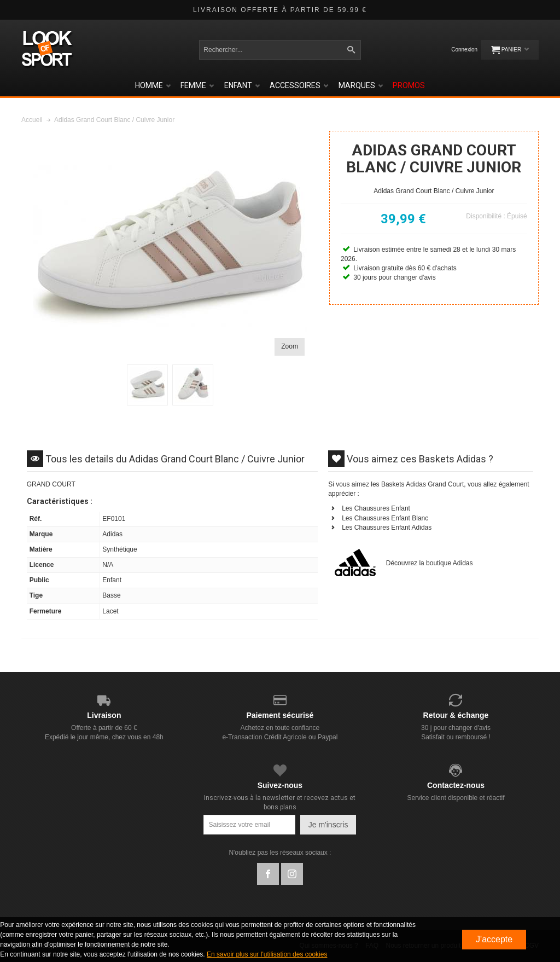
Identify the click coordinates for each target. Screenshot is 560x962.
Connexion (464, 50)
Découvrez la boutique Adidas (430, 563)
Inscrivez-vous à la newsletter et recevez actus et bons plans (280, 802)
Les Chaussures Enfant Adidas (387, 528)
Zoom (290, 346)
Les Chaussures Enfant (376, 508)
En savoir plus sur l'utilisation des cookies (267, 954)
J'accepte (494, 939)
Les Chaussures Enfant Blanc (385, 518)
